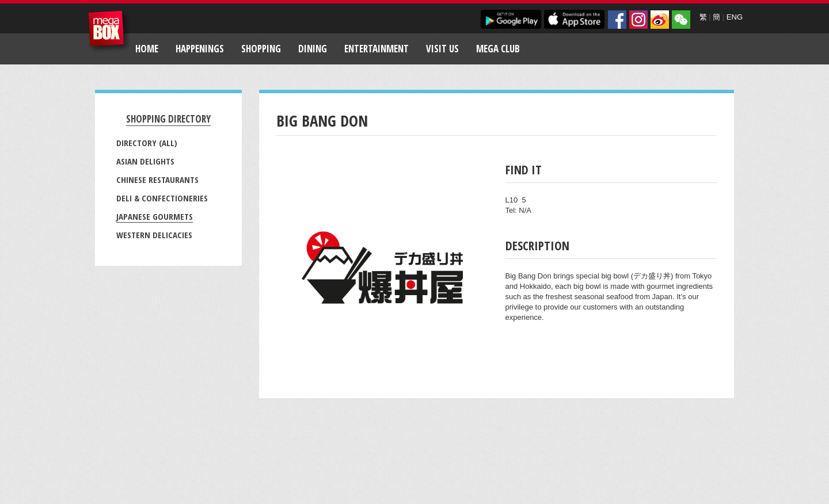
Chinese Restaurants (157, 180)
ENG (735, 17)
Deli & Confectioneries (162, 198)
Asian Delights (145, 161)
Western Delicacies (154, 235)
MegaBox (109, 31)
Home (147, 49)
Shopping (261, 49)
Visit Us (442, 49)
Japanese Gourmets (155, 216)
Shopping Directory (168, 119)
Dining (313, 49)
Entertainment (377, 49)
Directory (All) (147, 143)
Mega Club (498, 49)
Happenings (200, 49)
